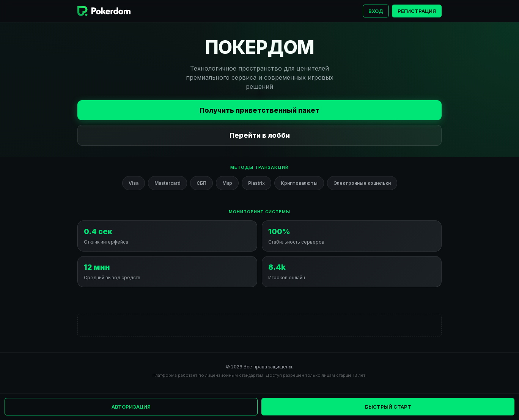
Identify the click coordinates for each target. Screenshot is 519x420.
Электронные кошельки (362, 183)
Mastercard (167, 183)
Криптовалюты (299, 183)
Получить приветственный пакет (259, 110)
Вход (376, 11)
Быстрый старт (388, 407)
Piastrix (256, 183)
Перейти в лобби (260, 135)
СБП (201, 183)
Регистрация (417, 11)
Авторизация (131, 407)
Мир (227, 183)
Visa (134, 183)
